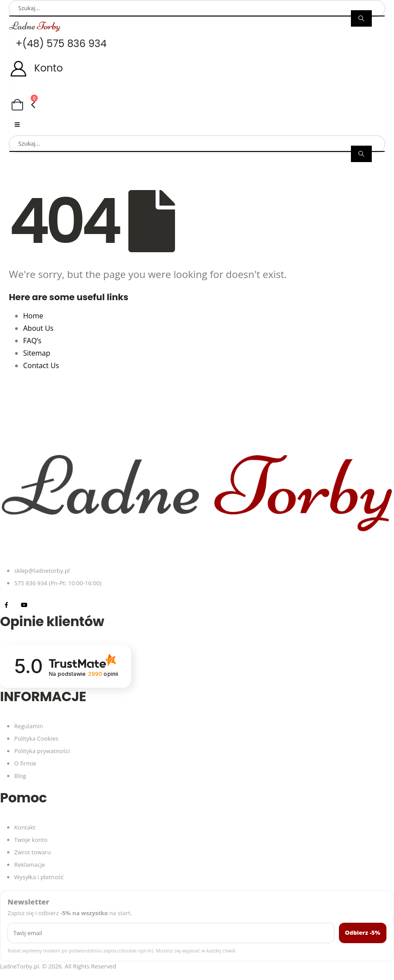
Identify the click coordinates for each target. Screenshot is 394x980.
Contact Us (41, 365)
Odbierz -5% (363, 932)
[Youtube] (24, 605)
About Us (38, 328)
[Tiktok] (42, 605)
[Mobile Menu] (17, 124)
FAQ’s (32, 341)
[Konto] (197, 68)
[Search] (361, 18)
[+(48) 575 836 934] (197, 44)
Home (33, 316)
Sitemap (37, 353)
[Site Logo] (35, 26)
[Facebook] (6, 605)
